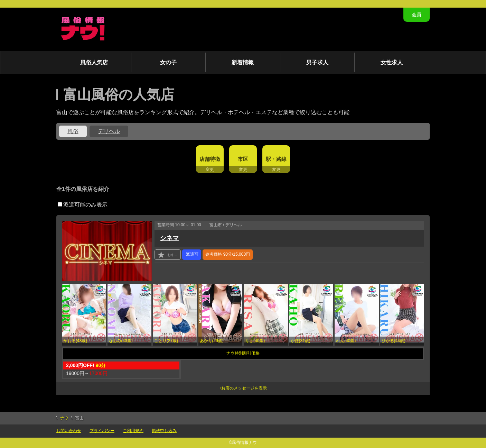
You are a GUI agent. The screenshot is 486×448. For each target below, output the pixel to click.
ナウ (64, 418)
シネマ (169, 238)
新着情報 (243, 62)
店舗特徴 (210, 159)
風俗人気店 (94, 62)
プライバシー (102, 431)
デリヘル (109, 131)
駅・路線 (276, 159)
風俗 (73, 131)
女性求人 (392, 62)
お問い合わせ (69, 431)
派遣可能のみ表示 (83, 205)
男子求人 (317, 62)
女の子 (168, 62)
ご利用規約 (133, 431)
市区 (243, 159)
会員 (417, 15)
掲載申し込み (164, 431)
